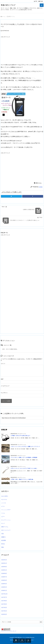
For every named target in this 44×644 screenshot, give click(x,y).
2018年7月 (4, 577)
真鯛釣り (4, 537)
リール (3, 513)
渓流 (2, 534)
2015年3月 (4, 614)
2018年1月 (4, 590)
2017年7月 (4, 597)
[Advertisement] (14, 50)
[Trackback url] (22, 418)
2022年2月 (4, 560)
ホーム (4, 17)
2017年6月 (4, 601)
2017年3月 (4, 607)
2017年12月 (4, 594)
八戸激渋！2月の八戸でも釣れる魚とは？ (20, 436)
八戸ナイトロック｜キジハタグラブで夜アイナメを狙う (24, 468)
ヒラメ (3, 506)
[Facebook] (33, 196)
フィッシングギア (6, 510)
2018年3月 (4, 584)
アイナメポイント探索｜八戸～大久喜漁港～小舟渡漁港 (24, 457)
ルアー (3, 517)
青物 (2, 547)
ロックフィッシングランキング (9, 631)
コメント (3, 363)
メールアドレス (5, 386)
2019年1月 (4, 570)
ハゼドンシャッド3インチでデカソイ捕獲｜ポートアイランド (25, 447)
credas (41, 187)
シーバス (4, 503)
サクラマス (4, 500)
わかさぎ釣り (5, 496)
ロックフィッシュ (6, 520)
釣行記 (3, 544)
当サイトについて (6, 530)
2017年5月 (4, 604)
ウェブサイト (4, 393)
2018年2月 (4, 587)
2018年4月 (4, 580)
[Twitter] (11, 196)
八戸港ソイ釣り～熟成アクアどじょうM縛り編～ (22, 479)
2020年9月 (4, 567)
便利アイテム (12, 17)
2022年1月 (4, 563)
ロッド (3, 523)
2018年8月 (4, 573)
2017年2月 (4, 611)
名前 (2, 379)
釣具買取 (4, 540)
